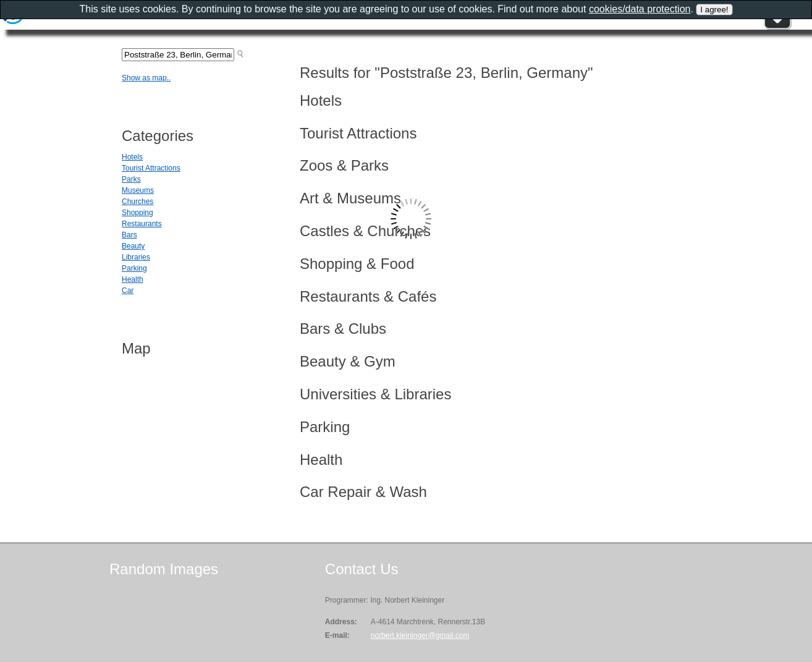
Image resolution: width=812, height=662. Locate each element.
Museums (138, 190)
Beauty (133, 246)
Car (128, 291)
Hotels (132, 157)
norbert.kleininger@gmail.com (420, 635)
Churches (137, 202)
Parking (134, 268)
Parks (131, 179)
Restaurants (142, 224)
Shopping (137, 213)
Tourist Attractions (151, 168)
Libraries (136, 257)
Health (133, 279)
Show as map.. (146, 78)
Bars (129, 235)
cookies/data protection (640, 9)
